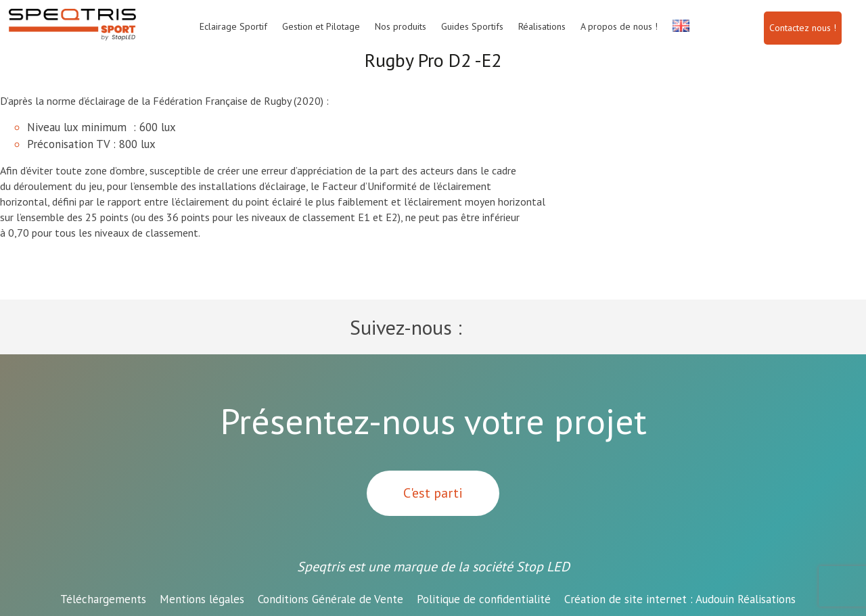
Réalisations (542, 26)
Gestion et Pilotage (321, 26)
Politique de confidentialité (484, 599)
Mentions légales (202, 599)
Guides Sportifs (472, 26)
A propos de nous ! (619, 26)
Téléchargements (103, 599)
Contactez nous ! (803, 28)
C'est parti (433, 493)
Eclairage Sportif (233, 26)
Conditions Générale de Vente (331, 599)
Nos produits (401, 26)
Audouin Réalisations (680, 599)
